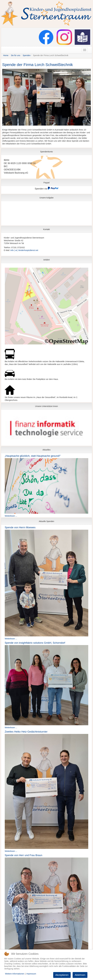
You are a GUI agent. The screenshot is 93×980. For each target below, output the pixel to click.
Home (6, 55)
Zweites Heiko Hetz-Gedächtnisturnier (26, 732)
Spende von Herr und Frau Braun (24, 855)
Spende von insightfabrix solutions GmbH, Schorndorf (35, 643)
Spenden (27, 55)
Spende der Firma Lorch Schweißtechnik (38, 65)
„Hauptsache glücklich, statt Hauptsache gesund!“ (33, 456)
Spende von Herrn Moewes (20, 527)
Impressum (31, 974)
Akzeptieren (62, 975)
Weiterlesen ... (11, 516)
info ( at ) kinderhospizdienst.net (24, 250)
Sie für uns (16, 55)
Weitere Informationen (15, 974)
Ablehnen (80, 975)
